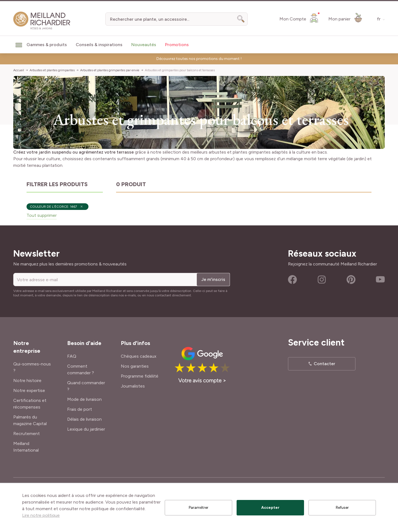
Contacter (324, 364)
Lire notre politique (41, 515)
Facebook (292, 280)
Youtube (380, 280)
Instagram (322, 280)
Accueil (19, 70)
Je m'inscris (213, 279)
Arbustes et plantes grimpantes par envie (110, 70)
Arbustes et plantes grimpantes (52, 70)
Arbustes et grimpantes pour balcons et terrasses (180, 70)
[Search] (241, 19)
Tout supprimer (42, 215)
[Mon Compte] (299, 18)
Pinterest (351, 280)
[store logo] (42, 21)
